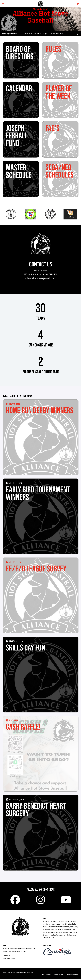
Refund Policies (46, 976)
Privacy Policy (58, 976)
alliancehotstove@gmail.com (40, 278)
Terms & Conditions (72, 976)
